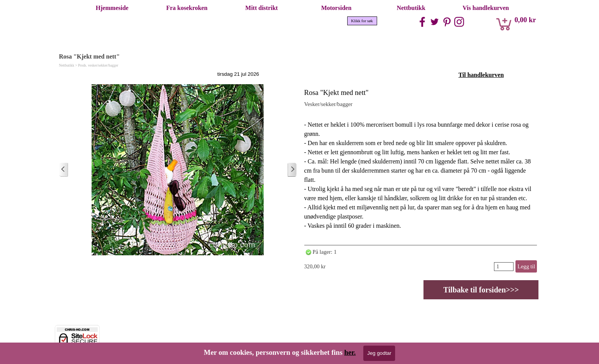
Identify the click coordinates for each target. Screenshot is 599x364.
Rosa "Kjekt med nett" (336, 92)
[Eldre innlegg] (292, 170)
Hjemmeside (112, 8)
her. (350, 352)
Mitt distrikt (262, 8)
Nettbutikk (411, 8)
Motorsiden (336, 8)
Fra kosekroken (187, 8)
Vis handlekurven (486, 8)
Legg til (526, 266)
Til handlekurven (481, 75)
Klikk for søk (362, 21)
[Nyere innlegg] (64, 170)
